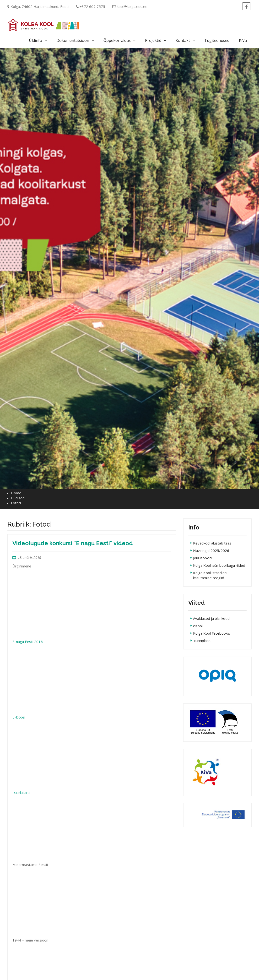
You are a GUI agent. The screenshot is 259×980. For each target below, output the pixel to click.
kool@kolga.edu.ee (132, 6)
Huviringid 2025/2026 (211, 550)
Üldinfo (35, 40)
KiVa (243, 40)
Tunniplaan (202, 641)
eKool (198, 626)
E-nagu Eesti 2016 (28, 642)
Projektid (153, 40)
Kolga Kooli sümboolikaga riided (219, 565)
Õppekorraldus (117, 40)
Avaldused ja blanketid (211, 618)
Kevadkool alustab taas (212, 543)
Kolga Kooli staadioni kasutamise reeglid (210, 575)
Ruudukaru (21, 793)
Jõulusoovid (202, 558)
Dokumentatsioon (73, 40)
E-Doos (19, 717)
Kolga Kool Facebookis (212, 633)
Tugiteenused (217, 40)
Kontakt (183, 40)
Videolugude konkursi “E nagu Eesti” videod (73, 543)
